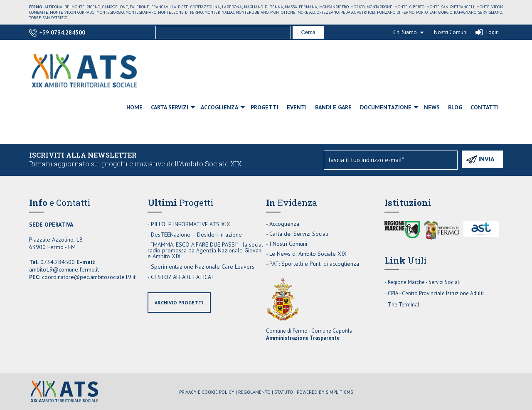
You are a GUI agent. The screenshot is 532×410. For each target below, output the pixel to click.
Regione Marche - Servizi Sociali (424, 282)
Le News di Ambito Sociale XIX (308, 254)
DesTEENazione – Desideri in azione (196, 235)
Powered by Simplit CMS (325, 392)
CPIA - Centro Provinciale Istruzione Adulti (436, 293)
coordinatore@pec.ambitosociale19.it (89, 277)
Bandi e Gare (333, 107)
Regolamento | (256, 392)
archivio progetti (179, 303)
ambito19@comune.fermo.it (64, 269)
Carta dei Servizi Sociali (299, 234)
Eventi (297, 107)
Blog (455, 107)
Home (134, 107)
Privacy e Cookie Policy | (208, 392)
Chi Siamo (405, 32)
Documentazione (386, 107)
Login (493, 32)
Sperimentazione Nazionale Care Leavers (203, 267)
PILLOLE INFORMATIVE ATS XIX (191, 224)
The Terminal (404, 305)
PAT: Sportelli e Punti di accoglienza (314, 264)
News (432, 107)
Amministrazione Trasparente (303, 338)
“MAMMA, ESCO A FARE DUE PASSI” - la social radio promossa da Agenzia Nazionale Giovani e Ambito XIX (205, 250)
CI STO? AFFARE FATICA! (182, 277)
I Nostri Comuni (449, 32)
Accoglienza (219, 107)
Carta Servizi (170, 107)
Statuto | (285, 392)
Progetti (265, 107)
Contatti (485, 107)
